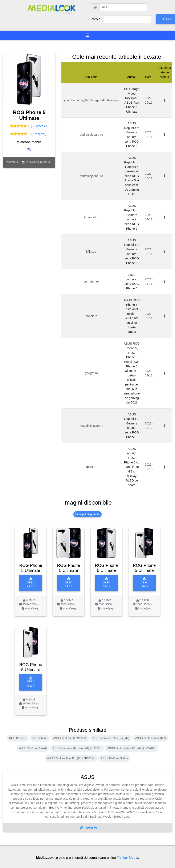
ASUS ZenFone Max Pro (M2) (111, 738)
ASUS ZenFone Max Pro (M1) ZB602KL (77, 748)
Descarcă (31, 583)
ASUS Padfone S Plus (114, 758)
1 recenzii (39, 134)
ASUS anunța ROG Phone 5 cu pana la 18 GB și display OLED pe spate (132, 467)
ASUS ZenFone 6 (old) (33, 748)
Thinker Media (127, 858)
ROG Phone (40, 738)
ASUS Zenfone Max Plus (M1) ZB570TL (132, 748)
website (88, 827)
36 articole (39, 126)
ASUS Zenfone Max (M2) (150, 738)
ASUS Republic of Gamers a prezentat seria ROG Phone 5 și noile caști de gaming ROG (132, 176)
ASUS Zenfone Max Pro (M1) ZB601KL (71, 758)
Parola (95, 19)
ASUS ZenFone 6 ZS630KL (70, 738)
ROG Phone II (18, 738)
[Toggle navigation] (87, 35)
